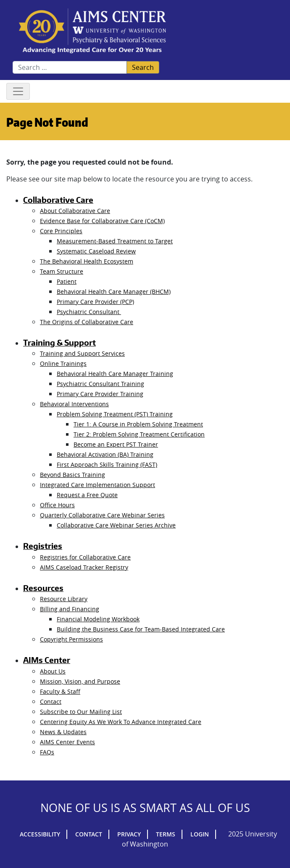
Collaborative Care (58, 200)
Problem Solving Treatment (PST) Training (115, 414)
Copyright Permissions (71, 639)
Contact (51, 702)
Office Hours (57, 505)
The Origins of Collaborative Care (87, 322)
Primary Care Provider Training (100, 394)
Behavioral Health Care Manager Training (115, 374)
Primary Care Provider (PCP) (95, 302)
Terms (166, 834)
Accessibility (40, 834)
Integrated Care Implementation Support (98, 485)
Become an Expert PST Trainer (116, 444)
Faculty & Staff (60, 691)
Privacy (129, 834)
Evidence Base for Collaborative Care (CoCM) (102, 221)
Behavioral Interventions (74, 404)
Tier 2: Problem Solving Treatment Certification (139, 434)
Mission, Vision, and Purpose (80, 681)
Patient (67, 281)
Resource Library (64, 599)
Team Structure (62, 271)
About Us (53, 671)
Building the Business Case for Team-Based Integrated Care (141, 629)
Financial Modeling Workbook (98, 619)
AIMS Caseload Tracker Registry (84, 567)
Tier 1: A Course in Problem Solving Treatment (138, 424)
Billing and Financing (70, 609)
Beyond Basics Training (72, 475)
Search (143, 67)
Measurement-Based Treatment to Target (115, 241)
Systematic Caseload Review (96, 251)
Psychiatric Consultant (89, 312)
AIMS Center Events (67, 742)
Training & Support (59, 343)
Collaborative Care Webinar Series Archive (116, 525)
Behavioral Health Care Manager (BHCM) (114, 292)
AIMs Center (47, 660)
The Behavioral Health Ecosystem (87, 261)
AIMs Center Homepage (92, 31)
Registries (43, 546)
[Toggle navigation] (18, 91)
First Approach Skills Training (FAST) (107, 465)
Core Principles (61, 231)
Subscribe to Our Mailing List (81, 712)
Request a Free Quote (87, 495)
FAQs (47, 752)
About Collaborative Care (75, 211)
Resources (43, 588)
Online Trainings (63, 363)
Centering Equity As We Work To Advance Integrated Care (121, 722)
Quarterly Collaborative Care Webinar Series (102, 515)
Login (200, 834)
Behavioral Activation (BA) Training (105, 454)
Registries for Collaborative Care (85, 557)
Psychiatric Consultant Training (100, 384)
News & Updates (63, 732)
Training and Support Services (82, 353)
